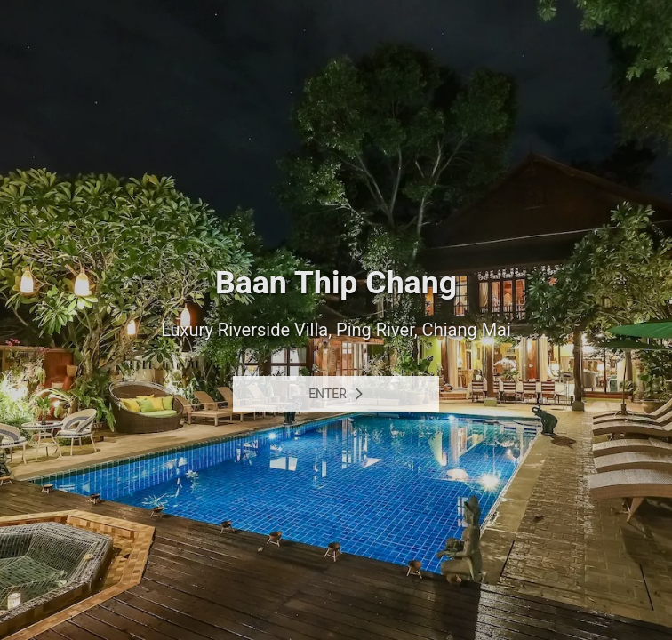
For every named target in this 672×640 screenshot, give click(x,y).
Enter (336, 394)
